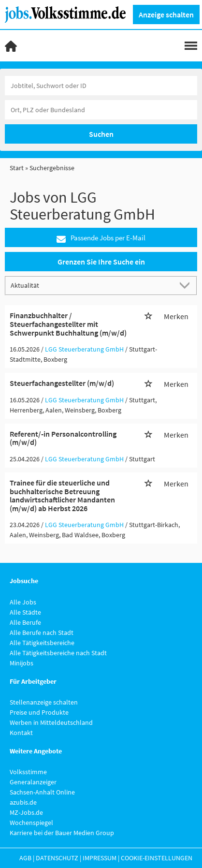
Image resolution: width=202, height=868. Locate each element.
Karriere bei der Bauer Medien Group (62, 833)
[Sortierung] (91, 285)
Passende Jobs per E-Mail (101, 238)
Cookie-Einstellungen (157, 858)
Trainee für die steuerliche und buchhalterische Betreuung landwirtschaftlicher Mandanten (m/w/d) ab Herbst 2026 (62, 495)
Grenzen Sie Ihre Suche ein (101, 262)
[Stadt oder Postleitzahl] (101, 110)
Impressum (100, 858)
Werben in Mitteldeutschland (51, 722)
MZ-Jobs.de (26, 812)
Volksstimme (28, 772)
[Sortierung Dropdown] (187, 285)
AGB (25, 858)
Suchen (101, 134)
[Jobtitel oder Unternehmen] (101, 86)
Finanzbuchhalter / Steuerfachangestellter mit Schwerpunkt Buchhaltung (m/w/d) (68, 324)
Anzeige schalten (166, 15)
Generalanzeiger (33, 782)
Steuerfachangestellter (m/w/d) (62, 383)
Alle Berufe (25, 622)
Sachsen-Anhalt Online (42, 792)
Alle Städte (25, 612)
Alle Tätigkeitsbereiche (42, 643)
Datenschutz (57, 858)
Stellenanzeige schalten (44, 702)
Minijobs (22, 663)
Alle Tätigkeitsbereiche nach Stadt (58, 653)
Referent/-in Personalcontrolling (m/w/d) (63, 438)
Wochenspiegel (31, 823)
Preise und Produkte (39, 712)
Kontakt (21, 733)
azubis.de (23, 802)
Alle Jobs (23, 602)
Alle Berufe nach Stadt (42, 633)
